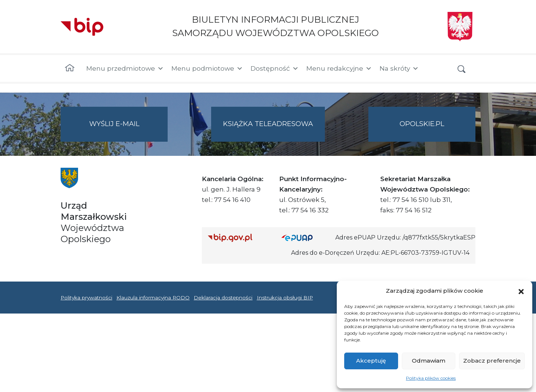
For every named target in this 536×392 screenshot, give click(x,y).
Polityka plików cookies (431, 378)
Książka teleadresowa (268, 124)
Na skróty (399, 68)
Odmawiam (429, 361)
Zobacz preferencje (492, 361)
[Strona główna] (70, 68)
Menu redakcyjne (339, 68)
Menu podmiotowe (207, 68)
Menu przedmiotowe (125, 68)
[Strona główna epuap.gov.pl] (306, 237)
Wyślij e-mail (129, 130)
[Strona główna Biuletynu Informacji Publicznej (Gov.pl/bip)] (239, 237)
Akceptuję (371, 361)
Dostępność (275, 68)
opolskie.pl (422, 124)
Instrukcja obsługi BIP (285, 298)
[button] (521, 291)
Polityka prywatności (86, 298)
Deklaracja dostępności (223, 298)
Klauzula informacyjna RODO (153, 298)
